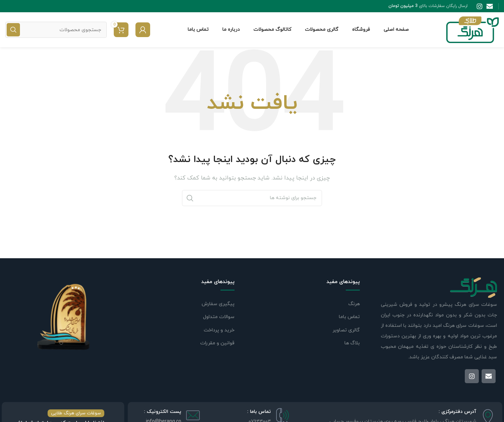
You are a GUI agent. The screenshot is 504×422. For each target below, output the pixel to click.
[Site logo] (472, 29)
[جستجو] (56, 30)
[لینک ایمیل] (490, 6)
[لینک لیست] (184, 304)
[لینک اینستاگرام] (479, 6)
